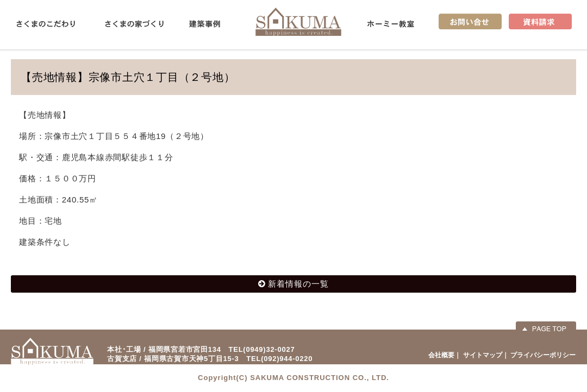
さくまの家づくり (134, 24)
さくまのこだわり (46, 24)
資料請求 (540, 21)
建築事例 (205, 24)
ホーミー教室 (391, 24)
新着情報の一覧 (298, 284)
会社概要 (441, 355)
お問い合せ (470, 21)
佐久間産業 (298, 21)
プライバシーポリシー (543, 355)
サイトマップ (483, 355)
